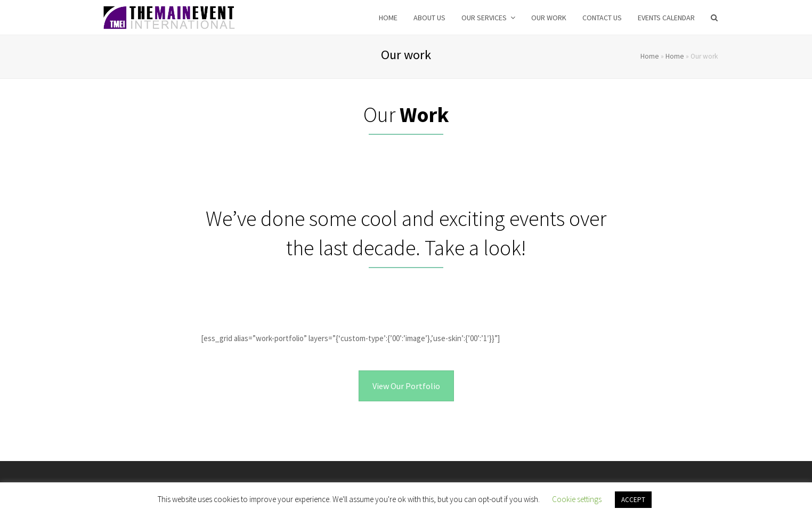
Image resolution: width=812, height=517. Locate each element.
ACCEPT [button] (633, 500)
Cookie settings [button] (577, 499)
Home (650, 56)
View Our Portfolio (406, 386)
